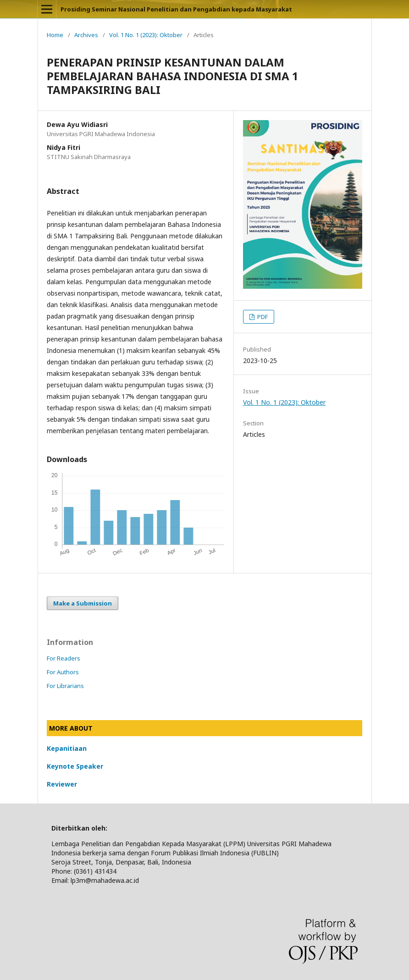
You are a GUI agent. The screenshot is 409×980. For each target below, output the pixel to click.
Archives (86, 35)
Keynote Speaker (75, 766)
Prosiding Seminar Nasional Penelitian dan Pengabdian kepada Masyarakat (176, 9)
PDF (262, 317)
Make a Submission (83, 603)
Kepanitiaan (67, 748)
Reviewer (62, 784)
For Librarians (65, 686)
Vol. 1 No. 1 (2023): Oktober (146, 35)
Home (55, 35)
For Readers (64, 658)
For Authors (63, 672)
